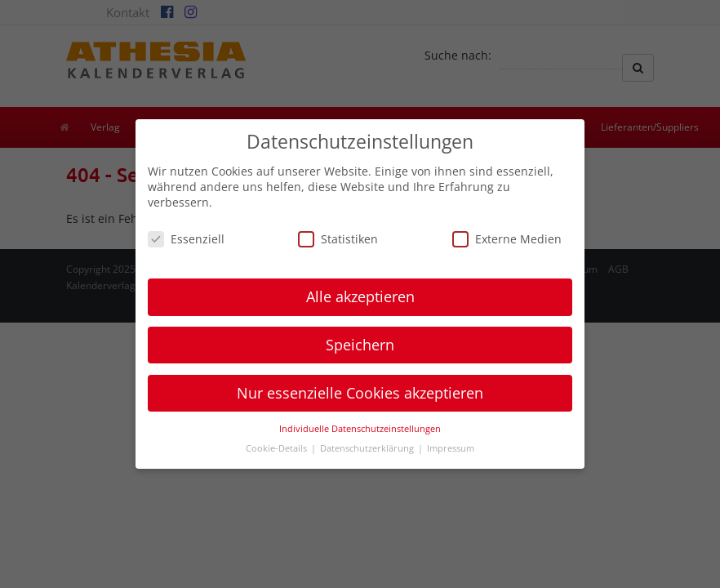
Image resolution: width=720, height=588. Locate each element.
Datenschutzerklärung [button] (368, 448)
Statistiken (338, 239)
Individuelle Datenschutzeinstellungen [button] (360, 429)
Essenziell (186, 239)
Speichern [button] (360, 345)
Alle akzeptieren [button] (360, 296)
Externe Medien (507, 239)
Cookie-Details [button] (278, 448)
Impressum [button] (451, 448)
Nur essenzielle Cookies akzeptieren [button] (360, 393)
